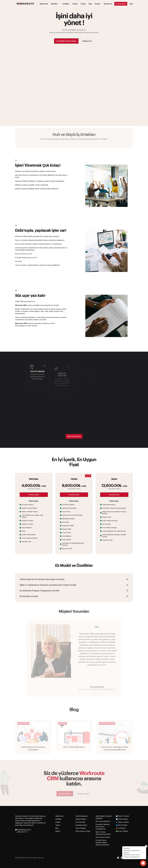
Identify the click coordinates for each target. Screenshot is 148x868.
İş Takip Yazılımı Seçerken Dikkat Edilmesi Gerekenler (102, 843)
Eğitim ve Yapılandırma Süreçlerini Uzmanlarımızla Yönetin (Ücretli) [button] (48, 585)
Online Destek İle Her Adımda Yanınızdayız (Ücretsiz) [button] (42, 579)
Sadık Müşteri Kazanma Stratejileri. (104, 817)
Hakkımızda (59, 816)
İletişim (58, 831)
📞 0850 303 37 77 (22, 832)
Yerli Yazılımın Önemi (103, 837)
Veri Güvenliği (80, 822)
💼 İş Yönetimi (121, 828)
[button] (108, 1)
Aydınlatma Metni (81, 825)
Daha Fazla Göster (74, 436)
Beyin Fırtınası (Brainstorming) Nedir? (103, 833)
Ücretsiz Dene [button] (34, 495)
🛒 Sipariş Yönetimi (122, 822)
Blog (57, 828)
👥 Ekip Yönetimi (122, 825)
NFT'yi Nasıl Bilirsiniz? (103, 821)
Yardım (58, 825)
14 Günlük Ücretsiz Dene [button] (66, 41)
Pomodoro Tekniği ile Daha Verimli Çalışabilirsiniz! (103, 827)
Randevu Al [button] (87, 41)
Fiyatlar (58, 822)
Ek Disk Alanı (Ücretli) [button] (29, 596)
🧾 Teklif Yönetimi (122, 819)
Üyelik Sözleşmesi (82, 816)
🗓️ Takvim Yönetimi (122, 816)
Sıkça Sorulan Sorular (83, 831)
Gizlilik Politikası (81, 819)
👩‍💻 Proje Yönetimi (122, 831)
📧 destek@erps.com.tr (23, 830)
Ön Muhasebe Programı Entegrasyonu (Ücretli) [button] (39, 591)
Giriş (131, 1)
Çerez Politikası (81, 828)
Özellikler (59, 819)
